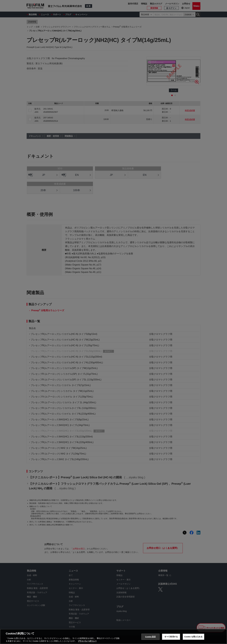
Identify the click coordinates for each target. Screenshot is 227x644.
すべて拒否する (171, 637)
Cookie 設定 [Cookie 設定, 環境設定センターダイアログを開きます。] (150, 637)
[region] (113, 636)
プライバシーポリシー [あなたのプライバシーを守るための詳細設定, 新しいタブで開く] (87, 641)
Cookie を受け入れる (193, 637)
